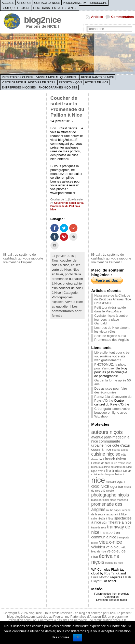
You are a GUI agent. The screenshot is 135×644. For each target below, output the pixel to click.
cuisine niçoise (106, 454)
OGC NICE (100, 487)
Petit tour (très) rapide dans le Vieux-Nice (110, 309)
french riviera (116, 459)
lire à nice (114, 471)
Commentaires (122, 17)
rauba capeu (114, 510)
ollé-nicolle (107, 491)
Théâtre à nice (120, 522)
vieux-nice (111, 542)
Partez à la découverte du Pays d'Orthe (113, 399)
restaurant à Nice (116, 514)
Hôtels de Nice (97, 82)
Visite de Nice (12, 82)
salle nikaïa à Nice (102, 518)
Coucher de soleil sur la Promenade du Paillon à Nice (67, 106)
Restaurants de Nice (97, 77)
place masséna (119, 500)
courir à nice (101, 449)
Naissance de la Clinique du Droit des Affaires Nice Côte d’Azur (113, 299)
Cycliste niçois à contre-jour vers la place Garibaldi (111, 319)
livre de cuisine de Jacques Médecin (111, 473)
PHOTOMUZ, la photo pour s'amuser (110, 366)
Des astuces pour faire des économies (111, 390)
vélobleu (98, 547)
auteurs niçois (107, 432)
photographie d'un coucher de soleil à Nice (67, 288)
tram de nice (99, 527)
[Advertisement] (24, 172)
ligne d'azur (98, 471)
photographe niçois (110, 495)
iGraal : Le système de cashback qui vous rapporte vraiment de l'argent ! (23, 258)
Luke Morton (100, 577)
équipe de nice (114, 563)
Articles (97, 17)
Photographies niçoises (58, 87)
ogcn (121, 481)
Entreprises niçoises (19, 87)
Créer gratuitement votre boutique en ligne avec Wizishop (112, 413)
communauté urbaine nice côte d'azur (111, 443)
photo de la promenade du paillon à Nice (67, 279)
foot (102, 459)
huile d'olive (118, 463)
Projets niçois (71, 82)
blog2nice (43, 20)
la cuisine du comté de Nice (115, 467)
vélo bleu (113, 547)
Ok (78, 637)
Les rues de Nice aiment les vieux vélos (112, 330)
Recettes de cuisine (18, 77)
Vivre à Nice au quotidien (56, 77)
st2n (104, 523)
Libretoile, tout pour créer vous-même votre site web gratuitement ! (112, 356)
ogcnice (117, 487)
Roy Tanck (112, 573)
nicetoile (111, 482)
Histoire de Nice (41, 82)
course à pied (120, 450)
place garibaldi (100, 500)
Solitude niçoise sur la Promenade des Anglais (111, 338)
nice (98, 480)
